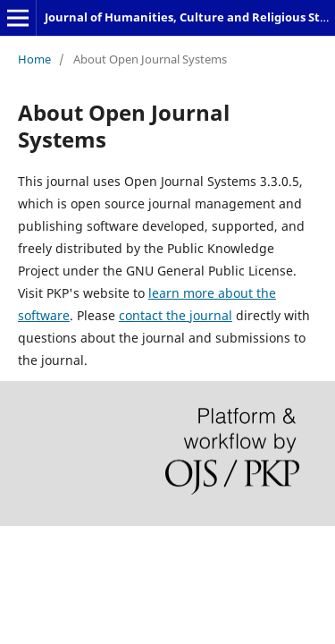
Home (34, 59)
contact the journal (176, 315)
